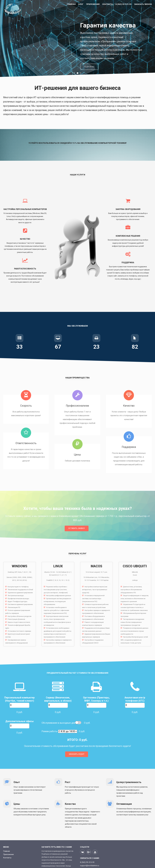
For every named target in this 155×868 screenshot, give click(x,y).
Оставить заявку (77, 528)
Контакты (108, 4)
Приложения (93, 4)
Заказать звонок (143, 4)
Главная (71, 4)
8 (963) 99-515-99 (123, 4)
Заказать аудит (77, 754)
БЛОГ (81, 4)
